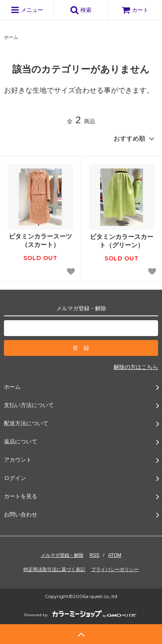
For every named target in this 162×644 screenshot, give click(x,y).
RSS (94, 555)
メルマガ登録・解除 (62, 555)
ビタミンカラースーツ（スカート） (40, 241)
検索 (81, 10)
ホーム (11, 37)
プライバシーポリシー (115, 569)
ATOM (115, 555)
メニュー (27, 10)
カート (135, 10)
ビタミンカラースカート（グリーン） (122, 241)
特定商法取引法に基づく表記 (54, 569)
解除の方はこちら (136, 367)
